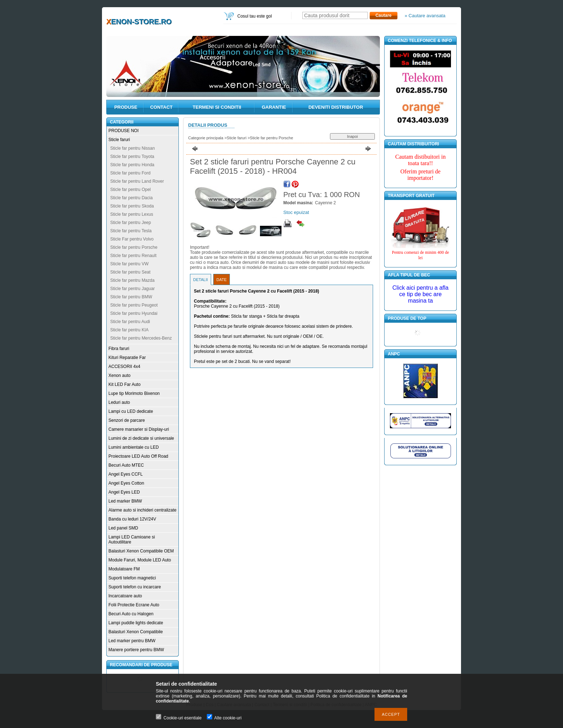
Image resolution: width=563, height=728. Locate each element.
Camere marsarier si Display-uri (139, 429)
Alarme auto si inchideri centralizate (142, 510)
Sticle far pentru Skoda (132, 206)
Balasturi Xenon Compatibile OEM (141, 551)
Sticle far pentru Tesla (131, 231)
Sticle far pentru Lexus (132, 214)
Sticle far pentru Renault (133, 256)
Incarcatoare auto (125, 596)
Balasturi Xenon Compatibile (136, 632)
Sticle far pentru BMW (131, 297)
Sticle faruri (119, 140)
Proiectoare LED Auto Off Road (138, 456)
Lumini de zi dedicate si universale (141, 438)
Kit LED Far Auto (124, 384)
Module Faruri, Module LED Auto (140, 560)
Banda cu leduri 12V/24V (132, 519)
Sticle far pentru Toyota (132, 157)
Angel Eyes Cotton (126, 483)
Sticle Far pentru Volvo (132, 239)
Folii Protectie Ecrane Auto (134, 605)
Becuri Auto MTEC (126, 465)
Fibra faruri (119, 349)
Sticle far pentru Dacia (131, 198)
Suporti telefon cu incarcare (135, 587)
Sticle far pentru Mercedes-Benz (141, 338)
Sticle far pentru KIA (129, 330)
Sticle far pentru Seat (130, 272)
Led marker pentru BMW (132, 641)
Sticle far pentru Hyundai (134, 313)
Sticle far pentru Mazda (132, 280)
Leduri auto (119, 402)
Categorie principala (206, 138)
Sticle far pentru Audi (130, 322)
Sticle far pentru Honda (132, 165)
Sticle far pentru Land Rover (137, 181)
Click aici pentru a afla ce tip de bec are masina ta (421, 294)
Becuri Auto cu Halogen (131, 614)
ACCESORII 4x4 (124, 367)
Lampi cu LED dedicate (131, 411)
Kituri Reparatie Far (127, 358)
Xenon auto (119, 375)
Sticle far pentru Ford (130, 173)
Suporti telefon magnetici (132, 578)
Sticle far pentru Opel (131, 190)
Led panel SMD (123, 528)
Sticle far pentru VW (129, 264)
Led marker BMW (125, 501)
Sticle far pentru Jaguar (132, 289)
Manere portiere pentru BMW (136, 650)
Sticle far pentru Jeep (131, 223)
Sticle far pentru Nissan (132, 148)
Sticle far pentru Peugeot (134, 305)
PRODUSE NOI (124, 131)
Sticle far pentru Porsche (134, 247)
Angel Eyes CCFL (125, 474)
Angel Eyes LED (124, 492)
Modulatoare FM (124, 569)
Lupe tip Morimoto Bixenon (134, 393)
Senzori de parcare (127, 420)
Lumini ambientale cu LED (134, 447)
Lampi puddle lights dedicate (136, 623)
